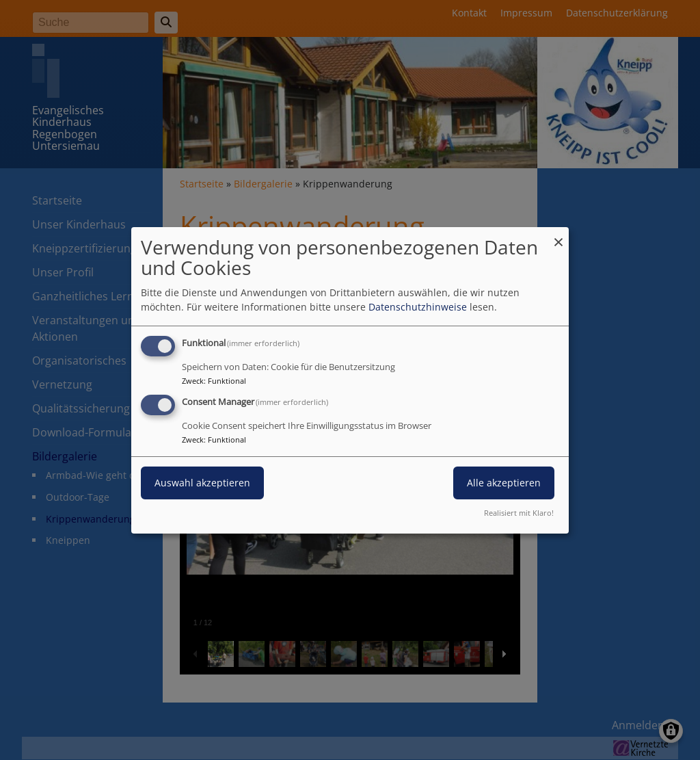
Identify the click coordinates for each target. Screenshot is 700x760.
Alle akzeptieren (504, 483)
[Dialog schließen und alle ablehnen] (558, 235)
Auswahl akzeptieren (202, 483)
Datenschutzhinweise (418, 307)
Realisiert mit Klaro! (519, 513)
